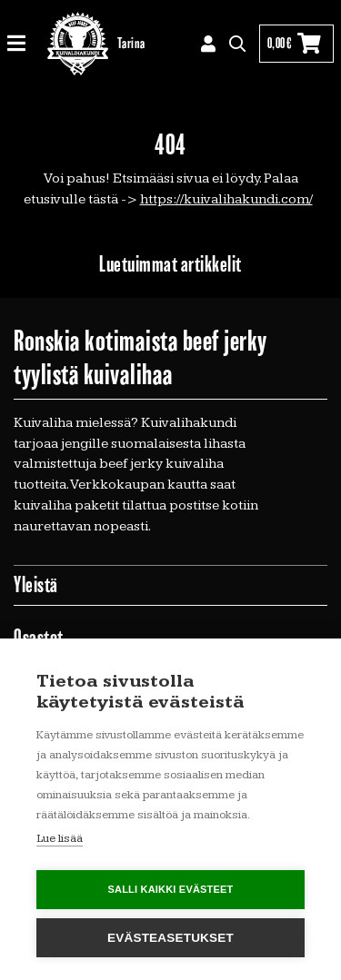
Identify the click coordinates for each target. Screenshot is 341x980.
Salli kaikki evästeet (170, 889)
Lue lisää (60, 838)
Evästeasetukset (170, 938)
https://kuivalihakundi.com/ (226, 199)
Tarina (131, 44)
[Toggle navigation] (23, 44)
